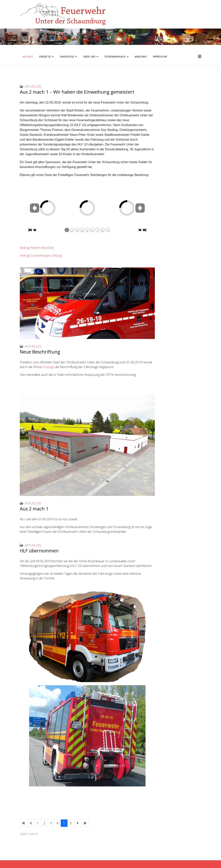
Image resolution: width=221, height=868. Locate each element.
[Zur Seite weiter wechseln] (77, 823)
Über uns (89, 57)
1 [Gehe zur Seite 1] (38, 823)
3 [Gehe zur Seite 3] (51, 823)
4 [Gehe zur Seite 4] (58, 823)
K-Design (48, 367)
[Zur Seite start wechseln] (24, 823)
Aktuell (28, 57)
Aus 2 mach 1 (34, 509)
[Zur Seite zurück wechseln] (31, 823)
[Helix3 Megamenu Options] (200, 56)
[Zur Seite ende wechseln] (85, 823)
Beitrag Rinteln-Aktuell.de (37, 248)
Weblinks (141, 57)
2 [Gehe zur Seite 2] (44, 823)
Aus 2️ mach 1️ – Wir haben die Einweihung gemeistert (77, 92)
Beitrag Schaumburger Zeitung (41, 255)
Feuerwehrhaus (115, 57)
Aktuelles (33, 86)
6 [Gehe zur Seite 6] (71, 823)
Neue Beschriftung (40, 352)
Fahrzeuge (67, 57)
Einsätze (45, 57)
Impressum (160, 57)
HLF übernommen (39, 551)
